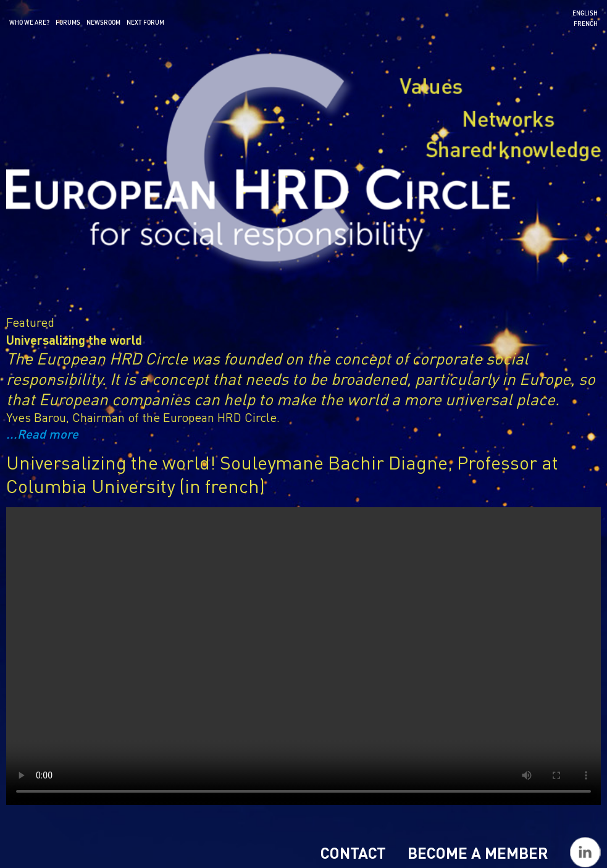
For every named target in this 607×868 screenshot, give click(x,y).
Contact (353, 853)
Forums (68, 22)
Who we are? (29, 22)
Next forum (145, 22)
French (586, 23)
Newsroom (103, 22)
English (585, 13)
